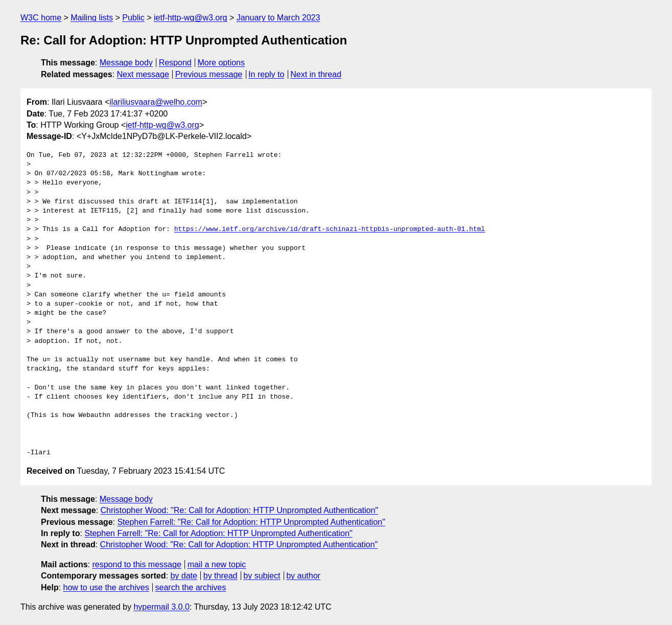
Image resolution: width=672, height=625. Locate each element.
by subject (262, 576)
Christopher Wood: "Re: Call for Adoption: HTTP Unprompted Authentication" (240, 510)
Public (133, 18)
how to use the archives (106, 587)
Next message (143, 74)
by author (303, 576)
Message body (126, 63)
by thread (221, 576)
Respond (175, 63)
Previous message (209, 74)
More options (222, 63)
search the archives (191, 587)
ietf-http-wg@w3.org (190, 18)
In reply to (266, 74)
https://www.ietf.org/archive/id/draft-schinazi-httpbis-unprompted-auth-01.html (330, 229)
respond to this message (136, 564)
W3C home (41, 18)
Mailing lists (92, 18)
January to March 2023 (279, 18)
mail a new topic (217, 564)
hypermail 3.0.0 (161, 607)
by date (183, 576)
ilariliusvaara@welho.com (156, 102)
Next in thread (316, 74)
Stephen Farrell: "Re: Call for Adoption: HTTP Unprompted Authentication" (251, 522)
